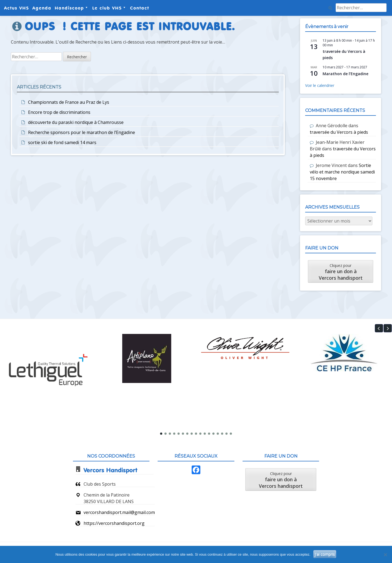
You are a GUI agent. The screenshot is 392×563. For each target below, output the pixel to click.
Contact (140, 8)
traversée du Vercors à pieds (339, 132)
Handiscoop (69, 8)
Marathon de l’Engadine (345, 74)
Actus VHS (17, 8)
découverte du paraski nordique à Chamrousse (76, 122)
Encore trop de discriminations (59, 112)
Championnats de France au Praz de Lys (69, 102)
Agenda (42, 8)
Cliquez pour (341, 272)
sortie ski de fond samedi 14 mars (62, 142)
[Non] (385, 555)
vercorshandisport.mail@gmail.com (119, 512)
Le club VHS (107, 8)
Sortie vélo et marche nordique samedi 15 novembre (342, 172)
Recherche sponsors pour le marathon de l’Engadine (82, 132)
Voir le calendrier (320, 85)
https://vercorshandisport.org (114, 523)
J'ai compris (325, 554)
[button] (379, 328)
